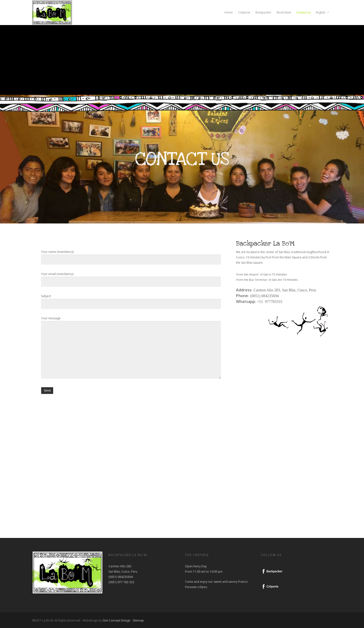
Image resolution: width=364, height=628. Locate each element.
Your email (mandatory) (131, 279)
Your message (131, 348)
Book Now (284, 12)
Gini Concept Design (117, 620)
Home (229, 12)
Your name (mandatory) (131, 257)
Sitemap (138, 620)
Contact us (303, 12)
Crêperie (244, 12)
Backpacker (263, 12)
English (323, 13)
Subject (131, 302)
